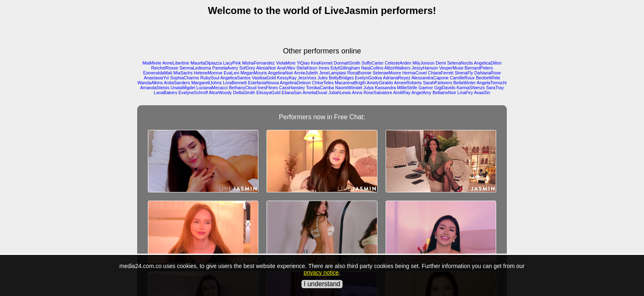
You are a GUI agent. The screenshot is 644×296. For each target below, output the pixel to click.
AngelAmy (422, 92)
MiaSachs (183, 73)
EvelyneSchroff (193, 92)
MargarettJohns (207, 83)
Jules (323, 78)
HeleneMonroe (208, 73)
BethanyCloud (243, 88)
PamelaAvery (225, 68)
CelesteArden (398, 63)
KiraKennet (322, 63)
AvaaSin (482, 92)
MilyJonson (424, 63)
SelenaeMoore (387, 73)
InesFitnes (268, 88)
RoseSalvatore (378, 92)
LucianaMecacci (212, 88)
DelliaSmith (244, 92)
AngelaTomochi (492, 83)
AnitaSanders (177, 83)
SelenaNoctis (460, 63)
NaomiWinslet (349, 88)
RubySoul (210, 78)
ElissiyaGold (268, 92)
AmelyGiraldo (380, 83)
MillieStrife (407, 88)
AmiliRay (402, 92)
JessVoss (307, 78)
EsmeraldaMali (158, 73)
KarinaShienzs (471, 88)
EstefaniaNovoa (263, 83)
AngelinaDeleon (295, 83)
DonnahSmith (347, 63)
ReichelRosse (165, 68)
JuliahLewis (340, 92)
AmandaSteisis (155, 88)
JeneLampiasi (333, 73)
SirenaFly (464, 73)
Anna (357, 92)
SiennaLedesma (195, 68)
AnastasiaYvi (156, 78)
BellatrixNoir (444, 92)
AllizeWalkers (398, 68)
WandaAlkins (150, 83)
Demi (441, 63)
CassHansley (292, 88)
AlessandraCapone (430, 78)
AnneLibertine (176, 63)
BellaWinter (465, 83)
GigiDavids (445, 88)
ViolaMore (286, 63)
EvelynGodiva (368, 78)
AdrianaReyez (397, 78)
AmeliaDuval (315, 92)
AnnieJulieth (306, 73)
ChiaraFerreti (441, 73)
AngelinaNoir (280, 73)
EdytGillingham (345, 68)
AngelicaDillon (488, 63)
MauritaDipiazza (206, 63)
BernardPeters (479, 68)
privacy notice (321, 273)
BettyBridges (341, 78)
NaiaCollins (372, 68)
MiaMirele (152, 63)
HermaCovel (415, 73)
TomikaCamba (320, 88)
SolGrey (247, 68)
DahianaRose (488, 73)
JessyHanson (425, 68)
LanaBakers (166, 92)
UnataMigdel (183, 88)
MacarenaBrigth (350, 83)
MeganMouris (254, 73)
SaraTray (495, 88)
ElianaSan (292, 92)
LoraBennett (235, 83)
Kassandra (385, 88)
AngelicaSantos (235, 78)
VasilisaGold (264, 78)
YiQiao (303, 63)
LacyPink (232, 63)
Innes (324, 68)
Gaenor (426, 88)
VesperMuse (451, 68)
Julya (369, 88)
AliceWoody (220, 92)
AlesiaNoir (266, 68)
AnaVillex (286, 68)
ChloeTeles (323, 83)
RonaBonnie (360, 73)
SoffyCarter (373, 63)
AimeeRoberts (408, 83)
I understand (322, 284)
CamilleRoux (462, 78)
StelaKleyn (307, 68)
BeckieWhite (488, 78)
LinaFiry (465, 92)
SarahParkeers (438, 83)
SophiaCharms (184, 78)
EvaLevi (232, 73)
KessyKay (287, 78)
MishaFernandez (259, 63)
